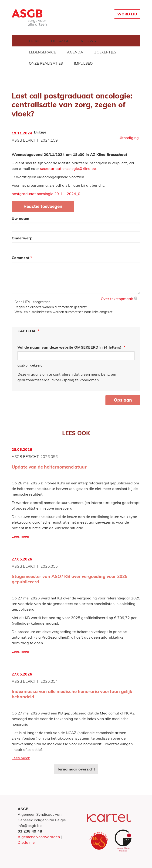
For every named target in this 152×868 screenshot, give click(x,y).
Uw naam (20, 218)
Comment (20, 258)
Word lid (127, 14)
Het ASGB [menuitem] (60, 41)
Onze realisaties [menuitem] (46, 63)
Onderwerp (22, 238)
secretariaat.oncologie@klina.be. (68, 168)
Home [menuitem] (34, 41)
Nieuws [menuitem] (88, 41)
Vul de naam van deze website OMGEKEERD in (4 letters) (70, 347)
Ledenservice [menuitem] (42, 52)
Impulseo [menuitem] (83, 63)
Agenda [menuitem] (75, 52)
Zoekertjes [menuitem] (105, 52)
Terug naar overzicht (76, 769)
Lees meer (21, 536)
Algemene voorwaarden (39, 837)
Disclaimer (27, 842)
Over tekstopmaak (117, 299)
